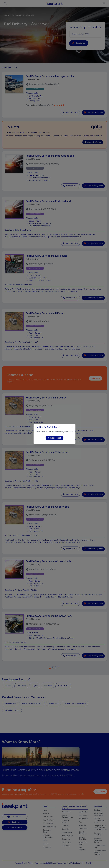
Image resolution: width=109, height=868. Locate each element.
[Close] (72, 427)
